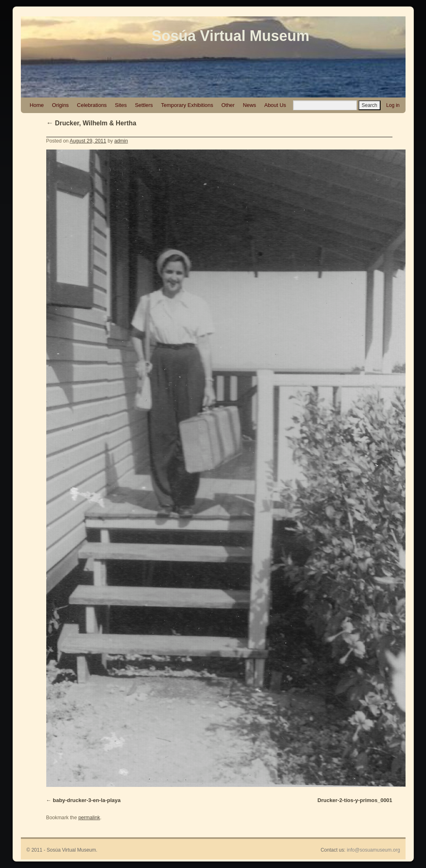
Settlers (144, 105)
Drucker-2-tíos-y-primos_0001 (355, 800)
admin (121, 141)
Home (37, 105)
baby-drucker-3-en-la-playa (87, 800)
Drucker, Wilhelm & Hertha (91, 123)
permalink (89, 818)
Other (228, 105)
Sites (121, 105)
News (249, 105)
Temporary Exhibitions (187, 105)
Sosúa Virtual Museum (231, 36)
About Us (275, 105)
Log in (393, 105)
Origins (60, 105)
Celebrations (92, 105)
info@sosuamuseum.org (373, 850)
